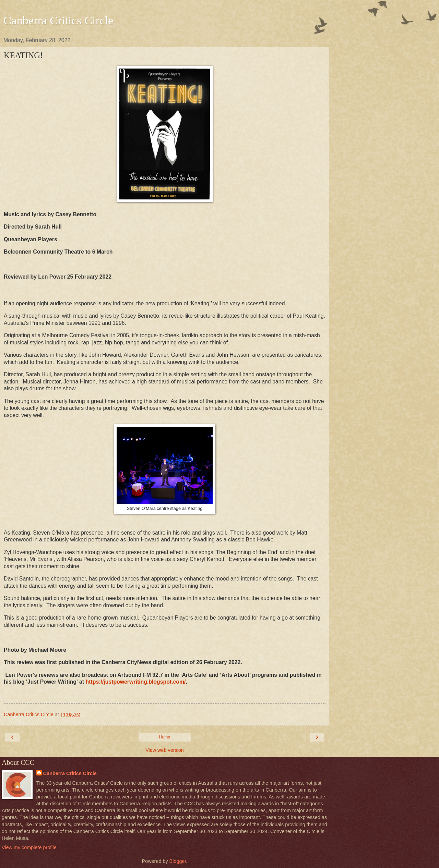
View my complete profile (29, 847)
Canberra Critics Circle (58, 20)
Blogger (178, 861)
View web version (165, 750)
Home (165, 737)
